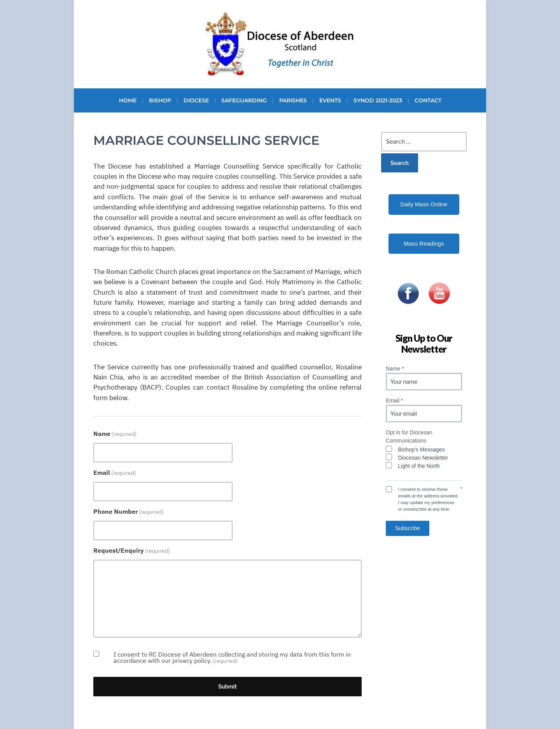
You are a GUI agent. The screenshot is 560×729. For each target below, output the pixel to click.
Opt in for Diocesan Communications (409, 437)
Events (330, 100)
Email (115, 473)
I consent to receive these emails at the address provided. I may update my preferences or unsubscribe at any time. (428, 499)
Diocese (196, 100)
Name (115, 434)
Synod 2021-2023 (378, 100)
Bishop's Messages (422, 450)
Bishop (160, 100)
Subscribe (408, 528)
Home (128, 100)
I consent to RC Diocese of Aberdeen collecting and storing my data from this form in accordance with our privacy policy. (232, 658)
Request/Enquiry (132, 550)
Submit (227, 686)
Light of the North (419, 466)
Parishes (293, 100)
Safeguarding (244, 100)
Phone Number (129, 511)
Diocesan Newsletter (423, 458)
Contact (428, 100)
